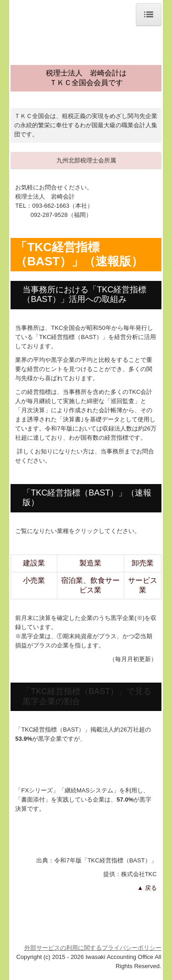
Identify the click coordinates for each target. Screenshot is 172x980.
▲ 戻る (147, 888)
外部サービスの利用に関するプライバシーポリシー (93, 948)
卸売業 (143, 563)
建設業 (34, 563)
